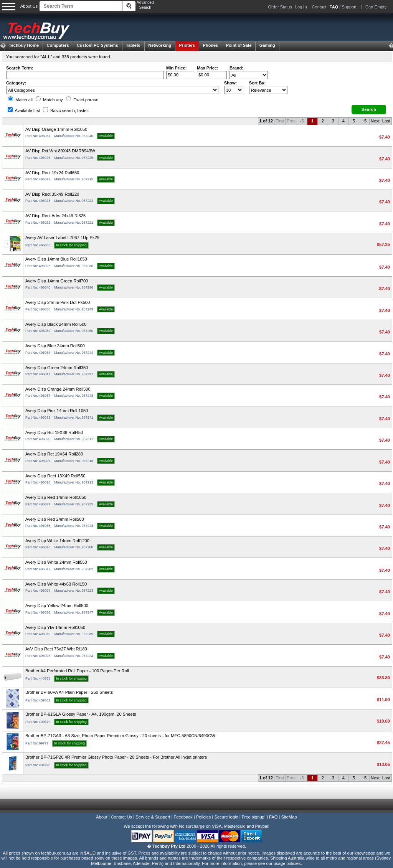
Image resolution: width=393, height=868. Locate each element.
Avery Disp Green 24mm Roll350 (57, 368)
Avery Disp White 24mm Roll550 (56, 562)
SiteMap (289, 817)
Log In (301, 7)
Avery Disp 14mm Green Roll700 (57, 281)
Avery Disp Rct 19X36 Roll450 (54, 432)
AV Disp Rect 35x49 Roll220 (52, 194)
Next (375, 121)
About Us (29, 6)
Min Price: (176, 68)
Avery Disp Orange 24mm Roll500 (58, 389)
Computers (58, 45)
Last (386, 121)
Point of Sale (239, 45)
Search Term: (20, 68)
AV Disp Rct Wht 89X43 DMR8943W (60, 151)
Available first (24, 111)
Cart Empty (376, 7)
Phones (211, 45)
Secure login (226, 817)
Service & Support (153, 817)
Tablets (133, 45)
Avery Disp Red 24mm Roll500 (55, 519)
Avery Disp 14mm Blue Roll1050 (56, 259)
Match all (20, 100)
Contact (319, 7)
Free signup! (254, 817)
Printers (187, 45)
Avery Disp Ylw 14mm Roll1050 (55, 627)
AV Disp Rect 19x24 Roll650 (52, 173)
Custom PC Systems (97, 45)
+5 (364, 121)
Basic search (66, 111)
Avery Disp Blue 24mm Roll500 (55, 346)
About (102, 817)
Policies (204, 817)
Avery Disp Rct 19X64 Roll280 (54, 454)
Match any (49, 100)
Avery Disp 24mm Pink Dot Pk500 (58, 302)
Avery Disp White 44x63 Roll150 (56, 584)
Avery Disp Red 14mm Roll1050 (56, 497)
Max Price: (208, 68)
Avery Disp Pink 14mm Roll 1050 (57, 411)
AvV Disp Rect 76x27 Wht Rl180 (56, 649)
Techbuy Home (24, 45)
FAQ (273, 817)
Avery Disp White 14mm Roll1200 (57, 541)
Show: (231, 83)
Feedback (183, 817)
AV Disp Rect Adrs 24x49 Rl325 (55, 216)
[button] (369, 110)
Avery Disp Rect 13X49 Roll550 (55, 476)
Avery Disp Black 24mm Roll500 (56, 324)
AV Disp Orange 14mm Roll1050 (56, 129)
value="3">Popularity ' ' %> (268, 90)
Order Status (280, 7)
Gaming (267, 45)
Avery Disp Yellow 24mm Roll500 (57, 606)
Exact (82, 100)
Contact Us (121, 817)
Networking (160, 45)
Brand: (236, 68)
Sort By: (258, 83)
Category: (16, 83)
